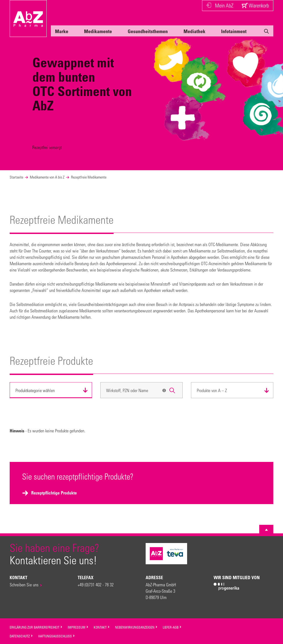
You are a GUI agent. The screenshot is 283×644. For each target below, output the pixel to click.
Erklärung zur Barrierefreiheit (36, 627)
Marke (62, 31)
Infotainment (234, 31)
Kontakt (102, 627)
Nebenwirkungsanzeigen (136, 627)
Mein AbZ (220, 5)
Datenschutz (21, 636)
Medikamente (98, 31)
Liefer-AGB (172, 627)
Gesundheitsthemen (148, 31)
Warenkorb (255, 5)
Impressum (78, 627)
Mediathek (194, 31)
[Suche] (266, 32)
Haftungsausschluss (57, 636)
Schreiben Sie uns (24, 585)
